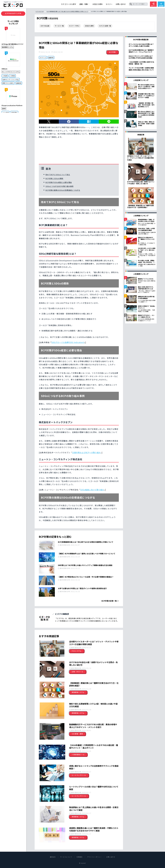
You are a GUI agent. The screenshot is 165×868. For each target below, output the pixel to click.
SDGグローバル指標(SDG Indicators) (68, 342)
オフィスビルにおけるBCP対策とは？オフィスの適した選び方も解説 (141, 45)
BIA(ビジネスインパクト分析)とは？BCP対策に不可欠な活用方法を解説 (141, 57)
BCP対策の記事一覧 (109, 601)
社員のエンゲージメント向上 (11, 79)
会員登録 (161, 5)
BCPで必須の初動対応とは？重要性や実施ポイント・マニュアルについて (141, 51)
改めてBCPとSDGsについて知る (58, 175)
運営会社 (53, 857)
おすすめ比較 (45, 26)
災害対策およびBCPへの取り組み (86, 452)
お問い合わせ (111, 857)
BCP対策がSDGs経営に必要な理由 (59, 182)
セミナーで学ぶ (74, 26)
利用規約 (80, 857)
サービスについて (66, 857)
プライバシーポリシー (94, 857)
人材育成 (12, 76)
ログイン (153, 5)
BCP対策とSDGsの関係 (54, 178)
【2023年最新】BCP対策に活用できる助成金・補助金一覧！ (141, 63)
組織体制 (51, 58)
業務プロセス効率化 (8, 83)
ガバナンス (43, 58)
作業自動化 (14, 112)
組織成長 (19, 83)
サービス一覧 (59, 26)
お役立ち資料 (89, 26)
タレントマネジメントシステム (11, 72)
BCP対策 (112, 52)
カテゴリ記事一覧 (105, 26)
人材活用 (5, 76)
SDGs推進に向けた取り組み (92, 490)
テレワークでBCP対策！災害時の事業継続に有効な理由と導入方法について (141, 69)
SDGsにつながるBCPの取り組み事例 (59, 186)
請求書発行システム (8, 47)
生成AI (4, 108)
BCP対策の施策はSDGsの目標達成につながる (63, 190)
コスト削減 (6, 112)
